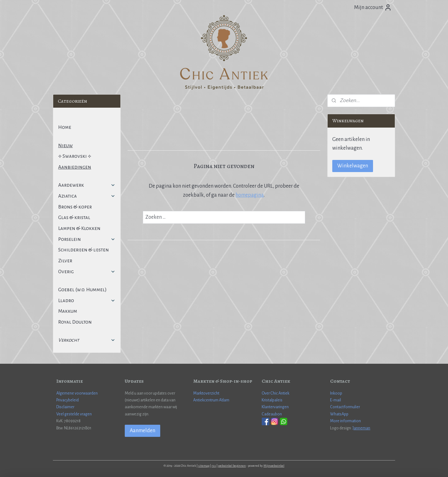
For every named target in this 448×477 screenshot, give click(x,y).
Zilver (65, 261)
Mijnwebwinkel (274, 466)
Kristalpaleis (272, 400)
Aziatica (87, 196)
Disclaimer (65, 407)
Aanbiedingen (75, 167)
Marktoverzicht (206, 393)
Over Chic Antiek (275, 393)
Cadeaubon (272, 414)
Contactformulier (345, 407)
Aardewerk (87, 185)
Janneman (361, 428)
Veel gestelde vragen (74, 414)
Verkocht (87, 340)
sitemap (204, 466)
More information (345, 421)
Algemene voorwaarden (77, 393)
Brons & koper (75, 207)
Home (65, 127)
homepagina (250, 195)
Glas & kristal (74, 217)
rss (214, 466)
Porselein (87, 239)
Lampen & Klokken (79, 228)
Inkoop (336, 393)
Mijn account (373, 7)
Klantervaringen (275, 407)
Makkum (68, 311)
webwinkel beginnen (232, 466)
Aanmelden (142, 431)
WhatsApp (339, 414)
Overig (87, 271)
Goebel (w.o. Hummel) (82, 290)
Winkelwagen (353, 166)
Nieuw (65, 145)
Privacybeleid (68, 400)
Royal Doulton (75, 322)
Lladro (87, 300)
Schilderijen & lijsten (84, 250)
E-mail (336, 400)
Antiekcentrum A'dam (211, 400)
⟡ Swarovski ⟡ (75, 156)
